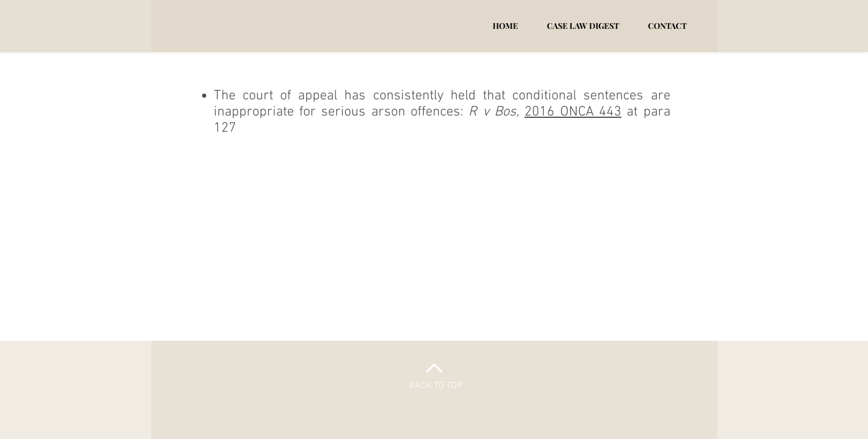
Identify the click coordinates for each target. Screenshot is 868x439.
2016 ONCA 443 (573, 112)
